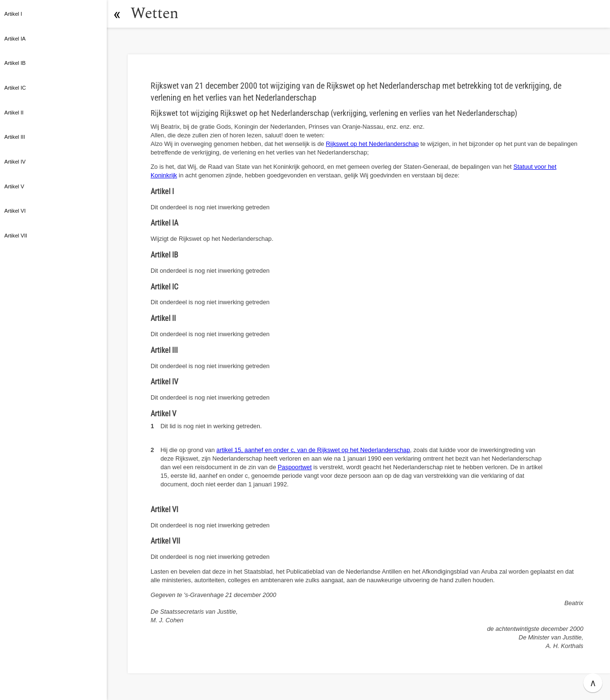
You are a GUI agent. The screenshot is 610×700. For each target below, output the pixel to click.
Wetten (155, 14)
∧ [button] (593, 683)
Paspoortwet (295, 467)
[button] (117, 14)
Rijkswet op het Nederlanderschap (372, 144)
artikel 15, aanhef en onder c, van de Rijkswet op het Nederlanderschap (313, 450)
